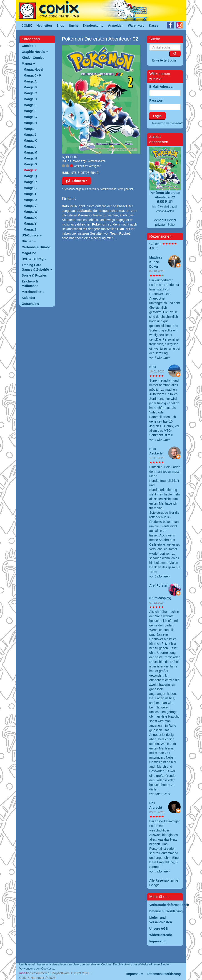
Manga (28, 64)
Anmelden (116, 26)
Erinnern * (76, 181)
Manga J (30, 135)
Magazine (29, 253)
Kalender (29, 298)
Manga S (30, 188)
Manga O (30, 164)
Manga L (30, 146)
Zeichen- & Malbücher (30, 284)
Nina (153, 367)
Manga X (30, 218)
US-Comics (32, 235)
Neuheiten (44, 26)
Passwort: (157, 100)
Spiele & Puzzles (34, 275)
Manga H (30, 123)
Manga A (30, 81)
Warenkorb (136, 26)
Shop (60, 26)
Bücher (29, 241)
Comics (29, 46)
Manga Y (30, 223)
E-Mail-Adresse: (161, 87)
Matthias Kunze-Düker (156, 262)
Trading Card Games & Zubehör (37, 267)
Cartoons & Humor (36, 247)
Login (157, 116)
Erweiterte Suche (164, 60)
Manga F (30, 111)
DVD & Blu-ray (34, 259)
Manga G (30, 117)
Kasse (154, 26)
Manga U (30, 200)
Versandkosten (96, 161)
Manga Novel (33, 69)
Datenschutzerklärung (164, 974)
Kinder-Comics (33, 58)
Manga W (31, 212)
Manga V (30, 206)
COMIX (27, 26)
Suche (74, 26)
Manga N (30, 158)
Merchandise (33, 292)
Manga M (30, 152)
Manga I (30, 129)
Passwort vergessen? (167, 123)
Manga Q (30, 176)
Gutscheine (30, 304)
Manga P (30, 170)
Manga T (30, 194)
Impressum (135, 974)
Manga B (30, 87)
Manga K (30, 141)
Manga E (30, 105)
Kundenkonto (93, 26)
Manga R (30, 182)
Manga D (30, 99)
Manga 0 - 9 (32, 75)
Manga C (30, 93)
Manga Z (30, 229)
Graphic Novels (35, 52)
